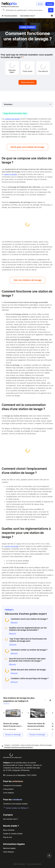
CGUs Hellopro (9, 852)
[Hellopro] (2, 746)
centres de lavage (11, 546)
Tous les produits (11, 16)
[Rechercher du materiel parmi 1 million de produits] (51, 10)
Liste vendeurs (9, 793)
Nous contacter (9, 830)
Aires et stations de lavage (30, 745)
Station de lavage (46, 745)
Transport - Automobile (12, 745)
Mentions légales (9, 848)
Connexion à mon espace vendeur (15, 804)
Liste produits (8, 789)
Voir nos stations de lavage (28, 280)
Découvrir (14, 622)
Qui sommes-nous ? (28, 16)
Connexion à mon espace (12, 785)
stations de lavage (12, 119)
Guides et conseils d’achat (13, 834)
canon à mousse (10, 174)
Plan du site (7, 837)
